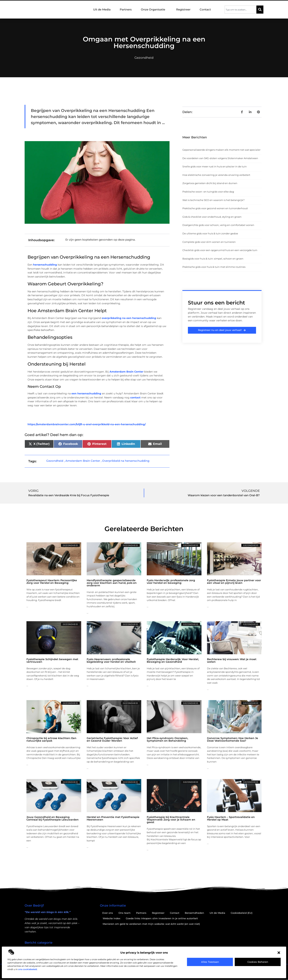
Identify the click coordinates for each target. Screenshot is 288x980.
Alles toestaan (210, 962)
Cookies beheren (258, 962)
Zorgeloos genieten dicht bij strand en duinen (210, 183)
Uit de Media (102, 9)
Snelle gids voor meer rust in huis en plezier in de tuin (215, 166)
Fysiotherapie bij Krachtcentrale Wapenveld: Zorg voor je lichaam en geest (171, 820)
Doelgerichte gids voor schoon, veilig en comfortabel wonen (218, 225)
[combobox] (241, 10)
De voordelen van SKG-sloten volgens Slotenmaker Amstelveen (220, 158)
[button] (279, 953)
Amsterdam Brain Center (126, 372)
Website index (111, 918)
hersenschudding (45, 265)
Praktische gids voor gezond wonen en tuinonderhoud (215, 208)
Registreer (183, 9)
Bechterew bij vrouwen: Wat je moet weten (232, 660)
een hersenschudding (86, 393)
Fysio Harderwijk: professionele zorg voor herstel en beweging (171, 582)
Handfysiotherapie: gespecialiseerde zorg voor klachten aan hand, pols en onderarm (112, 583)
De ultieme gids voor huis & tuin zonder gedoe (210, 233)
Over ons (108, 913)
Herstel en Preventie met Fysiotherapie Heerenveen (113, 818)
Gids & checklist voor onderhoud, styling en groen (212, 217)
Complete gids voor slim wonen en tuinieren (209, 242)
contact (135, 398)
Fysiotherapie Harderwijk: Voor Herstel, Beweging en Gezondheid (173, 660)
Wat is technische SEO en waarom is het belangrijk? (213, 200)
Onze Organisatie (154, 10)
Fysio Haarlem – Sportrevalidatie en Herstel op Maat (231, 818)
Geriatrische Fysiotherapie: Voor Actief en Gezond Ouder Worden (112, 739)
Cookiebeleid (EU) (242, 913)
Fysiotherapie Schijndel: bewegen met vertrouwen (52, 660)
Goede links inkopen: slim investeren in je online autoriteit (162, 918)
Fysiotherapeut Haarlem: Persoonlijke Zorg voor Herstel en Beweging (52, 582)
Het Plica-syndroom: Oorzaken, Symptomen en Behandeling (167, 739)
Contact (205, 9)
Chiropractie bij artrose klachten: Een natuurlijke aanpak (51, 739)
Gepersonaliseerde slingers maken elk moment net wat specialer (221, 150)
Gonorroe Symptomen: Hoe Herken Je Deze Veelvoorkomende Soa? (233, 739)
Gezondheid (144, 58)
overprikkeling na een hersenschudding (129, 318)
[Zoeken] (260, 10)
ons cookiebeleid (28, 969)
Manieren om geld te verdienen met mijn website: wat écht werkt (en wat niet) (151, 924)
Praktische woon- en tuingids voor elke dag (208, 192)
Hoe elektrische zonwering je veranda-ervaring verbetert (216, 175)
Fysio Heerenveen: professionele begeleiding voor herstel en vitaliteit (111, 660)
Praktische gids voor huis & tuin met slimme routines (214, 267)
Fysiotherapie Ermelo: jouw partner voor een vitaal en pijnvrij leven (234, 582)
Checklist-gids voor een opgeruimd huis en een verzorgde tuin (220, 250)
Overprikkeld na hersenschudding (126, 461)
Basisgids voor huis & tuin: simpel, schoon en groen (213, 259)
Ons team (125, 913)
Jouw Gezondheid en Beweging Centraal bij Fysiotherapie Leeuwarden (53, 818)
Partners (126, 9)
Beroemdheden (194, 913)
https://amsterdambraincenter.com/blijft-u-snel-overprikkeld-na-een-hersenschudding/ (87, 424)
